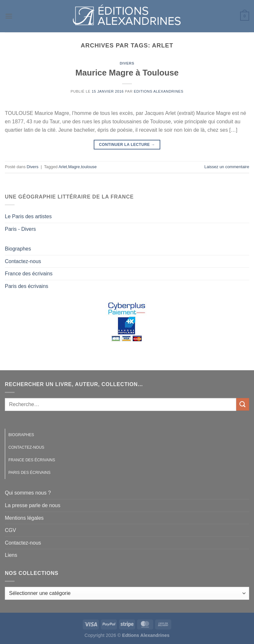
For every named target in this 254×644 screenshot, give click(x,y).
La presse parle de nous (33, 505)
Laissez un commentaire (227, 167)
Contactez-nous (23, 261)
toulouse (89, 167)
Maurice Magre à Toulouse (127, 73)
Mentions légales (24, 518)
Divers (127, 63)
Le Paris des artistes (28, 216)
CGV (11, 530)
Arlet (63, 167)
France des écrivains (29, 274)
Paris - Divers (20, 229)
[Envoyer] (243, 404)
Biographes (18, 249)
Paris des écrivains (26, 286)
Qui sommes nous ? (28, 493)
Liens (11, 555)
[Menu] (9, 16)
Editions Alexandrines (159, 91)
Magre (74, 167)
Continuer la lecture (127, 145)
